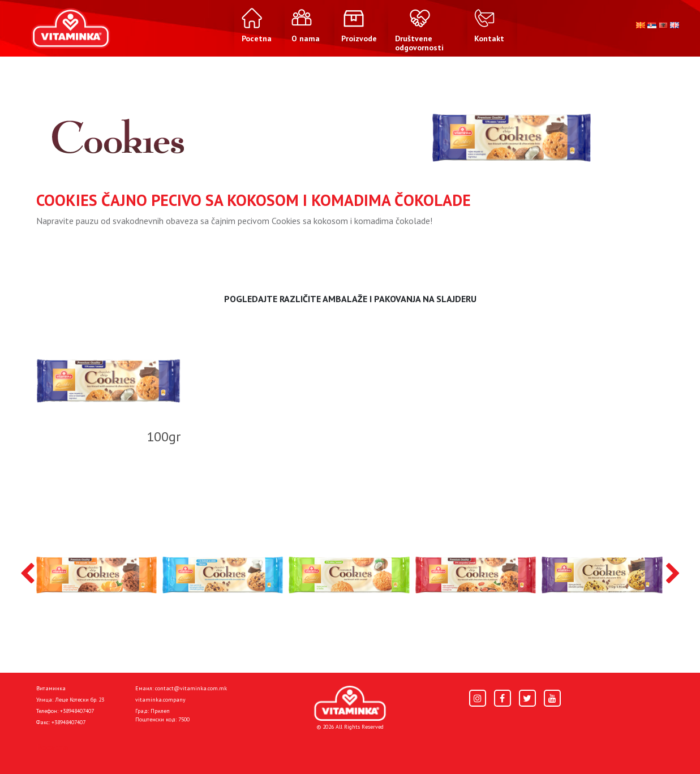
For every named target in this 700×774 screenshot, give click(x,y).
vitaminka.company (160, 700)
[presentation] (27, 574)
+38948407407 (77, 711)
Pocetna (52, 747)
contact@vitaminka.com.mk (191, 688)
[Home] (350, 704)
